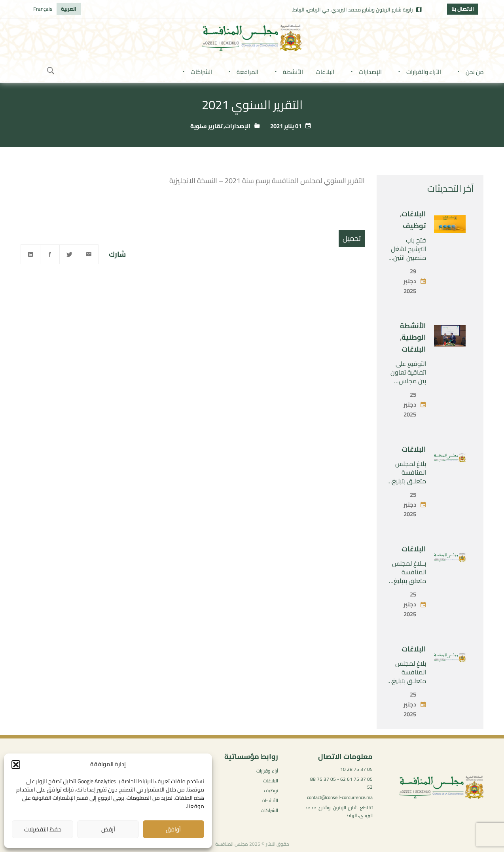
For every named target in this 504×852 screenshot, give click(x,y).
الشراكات (269, 810)
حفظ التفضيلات (43, 829)
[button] (16, 765)
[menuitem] (69, 9)
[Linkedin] (30, 254)
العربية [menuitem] (69, 9)
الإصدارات (238, 126)
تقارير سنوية (206, 126)
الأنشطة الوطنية (413, 332)
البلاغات (414, 214)
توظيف (414, 226)
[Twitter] (69, 254)
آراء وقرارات (267, 771)
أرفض (108, 829)
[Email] (89, 254)
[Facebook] (50, 254)
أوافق (173, 829)
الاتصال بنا (463, 9)
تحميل (352, 238)
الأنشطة (270, 800)
